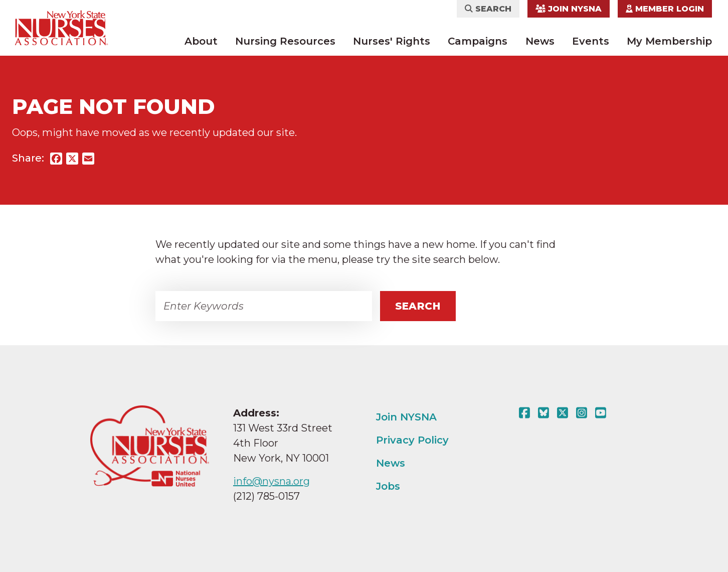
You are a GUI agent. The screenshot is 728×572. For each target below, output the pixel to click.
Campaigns (478, 41)
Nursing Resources (285, 41)
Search (488, 9)
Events (591, 41)
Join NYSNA (569, 9)
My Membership (669, 41)
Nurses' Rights (392, 41)
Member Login (665, 9)
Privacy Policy (412, 440)
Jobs (388, 486)
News (540, 41)
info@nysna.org (271, 481)
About (201, 41)
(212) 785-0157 (266, 496)
